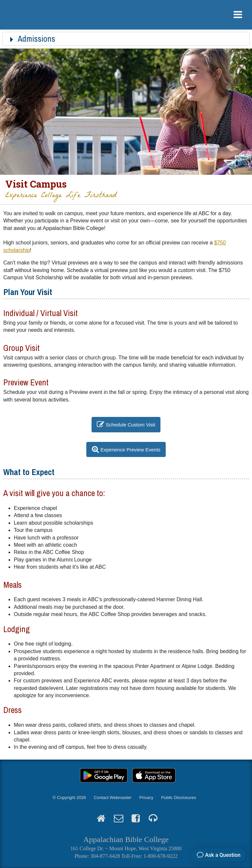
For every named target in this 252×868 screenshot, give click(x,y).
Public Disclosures (178, 798)
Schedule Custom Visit (130, 425)
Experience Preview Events (130, 449)
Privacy (147, 798)
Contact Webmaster (113, 798)
